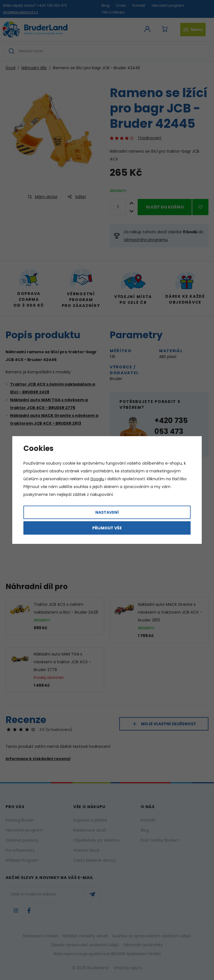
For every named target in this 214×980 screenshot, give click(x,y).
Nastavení (107, 512)
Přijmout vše (107, 528)
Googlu (97, 479)
